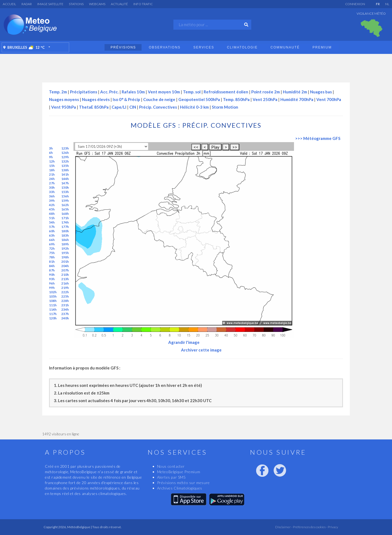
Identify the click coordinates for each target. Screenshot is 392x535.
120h (53, 318)
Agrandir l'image (184, 342)
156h (65, 196)
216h (65, 283)
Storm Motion (225, 107)
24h (52, 179)
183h (65, 235)
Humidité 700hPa (297, 99)
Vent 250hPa (265, 99)
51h (52, 218)
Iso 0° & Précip (126, 99)
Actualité (119, 4)
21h (52, 174)
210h (65, 275)
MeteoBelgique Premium (179, 472)
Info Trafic (143, 4)
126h (65, 153)
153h (65, 192)
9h (51, 157)
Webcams (97, 4)
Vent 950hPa (64, 107)
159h (65, 201)
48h (52, 214)
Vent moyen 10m (164, 92)
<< (196, 147)
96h (52, 283)
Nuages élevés (96, 99)
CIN (133, 107)
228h (65, 301)
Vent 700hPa (329, 99)
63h (52, 235)
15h (52, 166)
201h (65, 262)
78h (52, 257)
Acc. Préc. (109, 92)
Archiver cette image (201, 350)
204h (65, 266)
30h (52, 187)
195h (65, 253)
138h (65, 170)
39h (52, 201)
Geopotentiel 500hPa (199, 99)
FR (378, 4)
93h (52, 279)
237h (65, 314)
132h (65, 161)
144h (65, 179)
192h (65, 248)
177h (65, 227)
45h (52, 209)
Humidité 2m (295, 92)
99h (52, 288)
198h (65, 257)
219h (65, 288)
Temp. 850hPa (236, 99)
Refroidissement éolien (226, 92)
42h (52, 205)
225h (65, 296)
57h (52, 227)
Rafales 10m (133, 92)
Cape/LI (119, 107)
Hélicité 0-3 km (194, 107)
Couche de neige (159, 99)
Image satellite (50, 4)
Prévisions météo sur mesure (183, 483)
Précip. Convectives (158, 107)
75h (52, 253)
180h (65, 231)
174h (65, 222)
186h (65, 240)
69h (52, 244)
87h (52, 270)
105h (53, 296)
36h (52, 196)
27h (52, 183)
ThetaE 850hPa (94, 107)
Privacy (333, 527)
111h (53, 305)
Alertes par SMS (171, 477)
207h (65, 270)
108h (53, 301)
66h (52, 240)
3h (51, 148)
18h (52, 170)
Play (215, 147)
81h (52, 262)
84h (52, 266)
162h (65, 205)
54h (52, 222)
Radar (27, 4)
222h (65, 292)
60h (52, 231)
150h (65, 187)
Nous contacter (171, 466)
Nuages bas (321, 92)
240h (65, 318)
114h (53, 309)
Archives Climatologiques (180, 488)
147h (65, 183)
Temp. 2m (58, 92)
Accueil (9, 4)
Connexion (355, 4)
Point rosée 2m (266, 92)
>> (235, 147)
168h (65, 214)
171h (65, 218)
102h (53, 292)
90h (52, 275)
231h (65, 305)
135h (65, 166)
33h (52, 192)
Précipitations (84, 92)
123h (65, 148)
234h (65, 309)
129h (65, 157)
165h (65, 209)
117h (53, 314)
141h (65, 174)
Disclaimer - (284, 527)
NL (387, 4)
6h (51, 153)
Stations (76, 4)
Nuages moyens (64, 99)
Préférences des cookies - (310, 527)
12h (52, 161)
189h (65, 244)
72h (52, 248)
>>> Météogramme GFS (318, 138)
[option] (372, 28)
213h (65, 279)
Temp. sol (192, 92)
